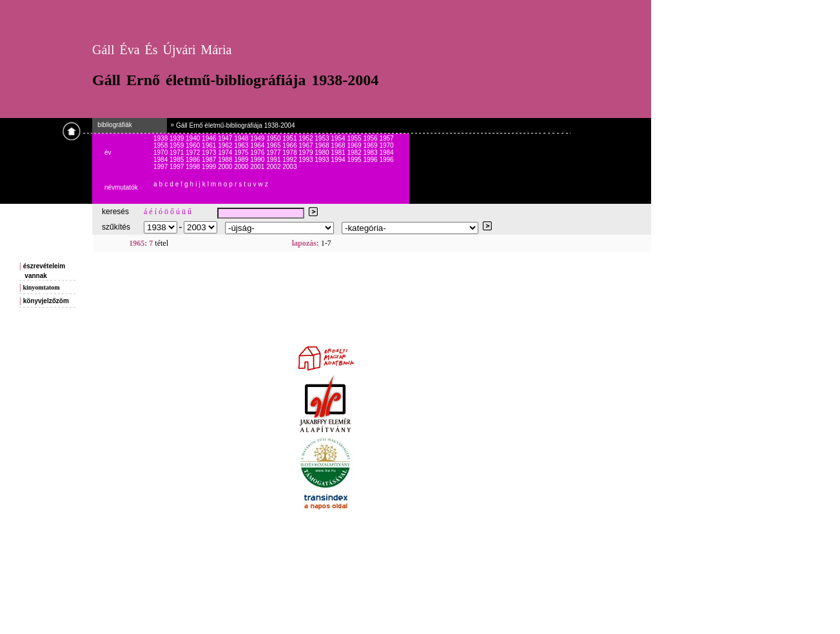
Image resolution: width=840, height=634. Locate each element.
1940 (194, 138)
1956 (371, 138)
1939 (178, 138)
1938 (161, 138)
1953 (323, 138)
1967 (307, 145)
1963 (242, 145)
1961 (210, 145)
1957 (386, 138)
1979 (307, 153)
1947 (226, 138)
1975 (242, 153)
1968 (323, 145)
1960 (194, 145)
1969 (355, 145)
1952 (307, 138)
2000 (226, 167)
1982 (355, 153)
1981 (339, 153)
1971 (178, 153)
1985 (178, 160)
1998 (194, 167)
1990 (258, 160)
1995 (355, 160)
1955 (355, 138)
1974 (226, 153)
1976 (258, 153)
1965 (274, 145)
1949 (258, 138)
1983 (371, 153)
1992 (290, 160)
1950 (274, 138)
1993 (307, 160)
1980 (323, 153)
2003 (289, 167)
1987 (210, 160)
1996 (371, 160)
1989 (242, 160)
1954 (339, 138)
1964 (258, 145)
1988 (226, 160)
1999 (210, 167)
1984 (386, 153)
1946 (210, 138)
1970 (386, 145)
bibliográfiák (112, 125)
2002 (274, 167)
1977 (274, 153)
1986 (194, 160)
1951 (290, 138)
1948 (242, 138)
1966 (290, 145)
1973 (210, 153)
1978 (290, 153)
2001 (258, 167)
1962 (226, 145)
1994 (339, 160)
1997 (161, 167)
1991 (274, 160)
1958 (161, 145)
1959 (178, 145)
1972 (194, 153)
